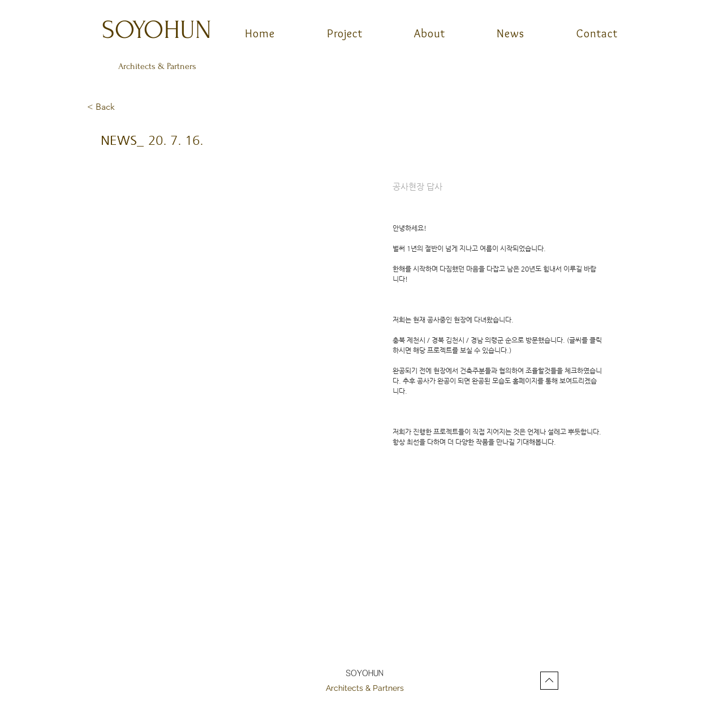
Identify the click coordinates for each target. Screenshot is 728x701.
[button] (124, 107)
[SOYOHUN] (158, 30)
